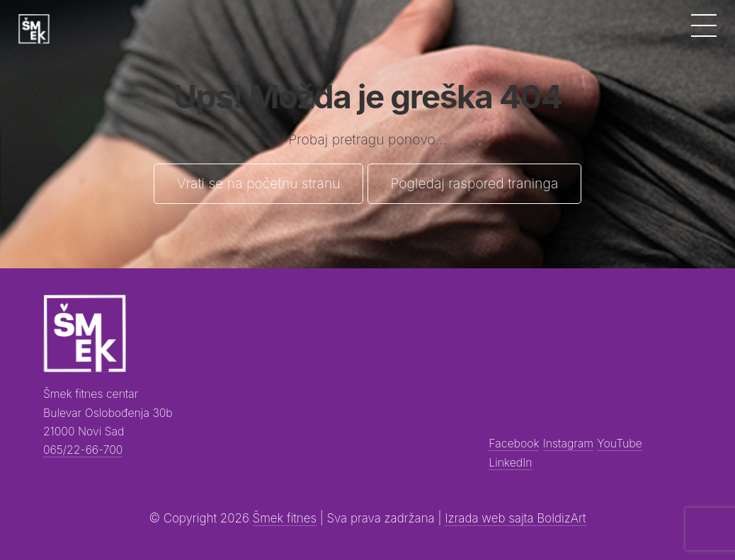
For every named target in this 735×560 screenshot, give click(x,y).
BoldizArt (561, 518)
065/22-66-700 (83, 450)
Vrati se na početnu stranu (259, 183)
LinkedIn (510, 463)
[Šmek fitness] (34, 29)
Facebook (514, 444)
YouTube (619, 444)
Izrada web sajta (491, 518)
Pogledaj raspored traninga (474, 183)
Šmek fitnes (285, 518)
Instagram (568, 444)
